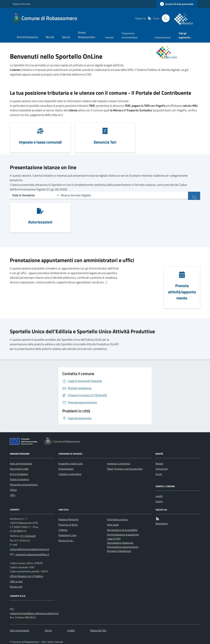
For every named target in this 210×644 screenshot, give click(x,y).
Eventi (159, 501)
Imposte (109, 37)
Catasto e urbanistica (70, 474)
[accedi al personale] (177, 4)
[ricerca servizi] (194, 196)
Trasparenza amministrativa (129, 35)
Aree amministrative (21, 463)
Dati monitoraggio (20, 630)
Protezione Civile (67, 535)
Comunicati (162, 469)
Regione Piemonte (21, 4)
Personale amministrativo (24, 485)
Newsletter (162, 523)
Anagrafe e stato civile (71, 463)
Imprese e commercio (119, 463)
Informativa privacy (117, 519)
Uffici (13, 495)
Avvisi (159, 474)
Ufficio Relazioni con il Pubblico (26, 576)
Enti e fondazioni (19, 474)
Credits (71, 630)
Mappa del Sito (98, 630)
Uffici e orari (16, 581)
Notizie (159, 463)
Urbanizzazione (163, 37)
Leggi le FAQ (114, 539)
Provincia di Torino (68, 525)
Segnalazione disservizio (120, 543)
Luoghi (159, 496)
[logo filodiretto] (185, 18)
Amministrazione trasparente (123, 535)
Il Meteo (63, 530)
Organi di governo (19, 479)
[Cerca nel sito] (166, 18)
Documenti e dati (19, 469)
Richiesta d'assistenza (119, 551)
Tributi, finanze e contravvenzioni (125, 469)
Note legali (113, 525)
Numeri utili (16, 587)
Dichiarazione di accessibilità (122, 530)
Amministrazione (27, 37)
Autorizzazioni (66, 469)
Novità (50, 37)
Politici (13, 490)
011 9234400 (28, 536)
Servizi (66, 37)
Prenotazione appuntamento (123, 547)
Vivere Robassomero (87, 35)
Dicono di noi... (66, 540)
